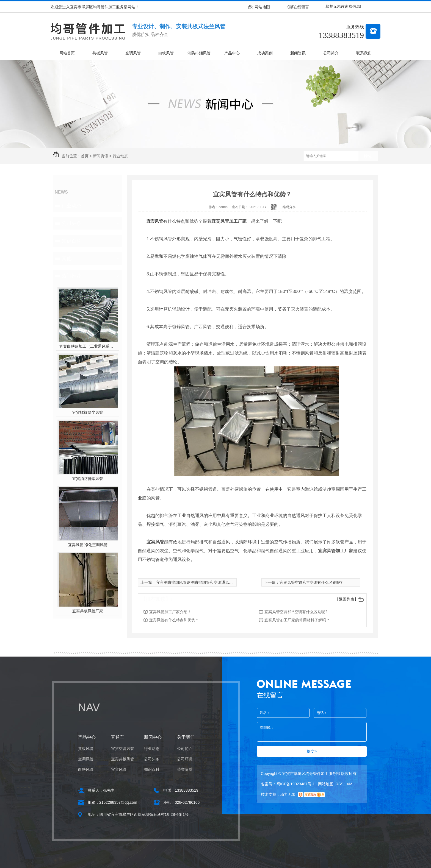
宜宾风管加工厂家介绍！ (170, 612)
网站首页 (67, 53)
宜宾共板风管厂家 (88, 611)
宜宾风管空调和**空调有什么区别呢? (311, 582)
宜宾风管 (155, 221)
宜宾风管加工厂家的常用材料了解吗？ (297, 620)
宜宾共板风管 (123, 759)
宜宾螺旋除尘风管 (88, 412)
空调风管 (133, 53)
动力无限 (288, 794)
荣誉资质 (185, 769)
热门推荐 (71, 276)
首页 (85, 156)
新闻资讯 (298, 53)
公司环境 (185, 759)
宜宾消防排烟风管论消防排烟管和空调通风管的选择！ (202, 582)
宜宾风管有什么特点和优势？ (174, 620)
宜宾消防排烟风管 (88, 479)
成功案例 (265, 53)
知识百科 (71, 241)
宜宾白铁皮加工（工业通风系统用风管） (88, 346)
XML (351, 784)
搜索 (368, 156)
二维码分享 (288, 207)
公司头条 (71, 223)
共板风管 (100, 53)
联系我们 (364, 53)
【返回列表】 (347, 599)
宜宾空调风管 (123, 749)
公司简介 (331, 53)
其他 (67, 258)
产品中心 (232, 53)
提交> (312, 751)
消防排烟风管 (199, 53)
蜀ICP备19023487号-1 (295, 784)
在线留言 (301, 7)
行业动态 (120, 156)
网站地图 (262, 7)
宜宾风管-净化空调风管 (88, 545)
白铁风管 (166, 53)
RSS (340, 784)
